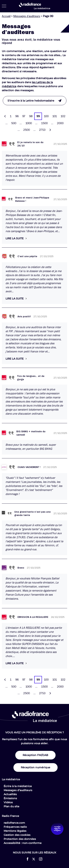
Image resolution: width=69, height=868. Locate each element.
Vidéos (8, 802)
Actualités (10, 794)
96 (17, 116)
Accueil (6, 16)
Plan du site (11, 806)
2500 (26, 130)
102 (63, 116)
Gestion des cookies (17, 835)
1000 (29, 123)
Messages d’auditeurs (27, 16)
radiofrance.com (14, 823)
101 (55, 116)
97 (24, 116)
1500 (44, 123)
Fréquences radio (15, 827)
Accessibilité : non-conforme (23, 843)
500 (14, 123)
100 (46, 116)
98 (31, 116)
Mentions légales (15, 831)
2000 (60, 123)
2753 (42, 130)
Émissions (10, 798)
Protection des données (20, 839)
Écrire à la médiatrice (18, 786)
